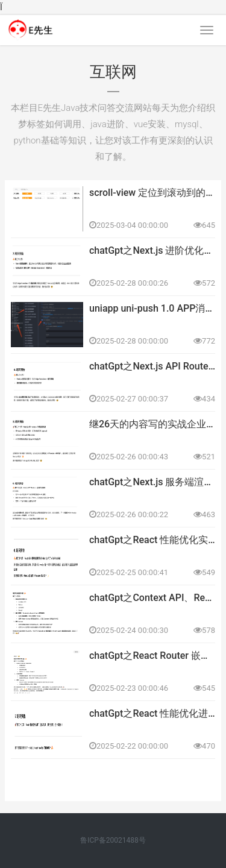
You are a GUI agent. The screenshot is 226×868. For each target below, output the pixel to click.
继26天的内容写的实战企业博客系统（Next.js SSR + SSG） (152, 424)
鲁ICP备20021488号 (113, 840)
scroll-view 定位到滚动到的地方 (152, 193)
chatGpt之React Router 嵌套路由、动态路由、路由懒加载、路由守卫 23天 (152, 656)
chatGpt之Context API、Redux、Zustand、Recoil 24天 (152, 598)
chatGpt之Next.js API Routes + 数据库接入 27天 (152, 366)
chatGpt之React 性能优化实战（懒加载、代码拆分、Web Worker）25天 (152, 540)
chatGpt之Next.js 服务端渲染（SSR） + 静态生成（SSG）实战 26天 (152, 482)
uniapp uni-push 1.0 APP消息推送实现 (152, 308)
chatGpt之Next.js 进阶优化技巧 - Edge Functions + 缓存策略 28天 (152, 250)
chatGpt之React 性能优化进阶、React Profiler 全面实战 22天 (152, 713)
